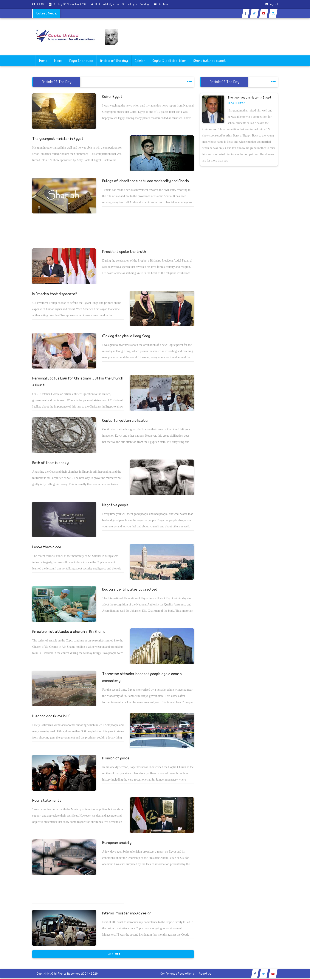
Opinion (140, 61)
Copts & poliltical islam (169, 61)
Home (43, 61)
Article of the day (114, 61)
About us (205, 974)
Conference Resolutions (177, 974)
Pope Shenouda (81, 61)
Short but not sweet (209, 61)
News (58, 61)
